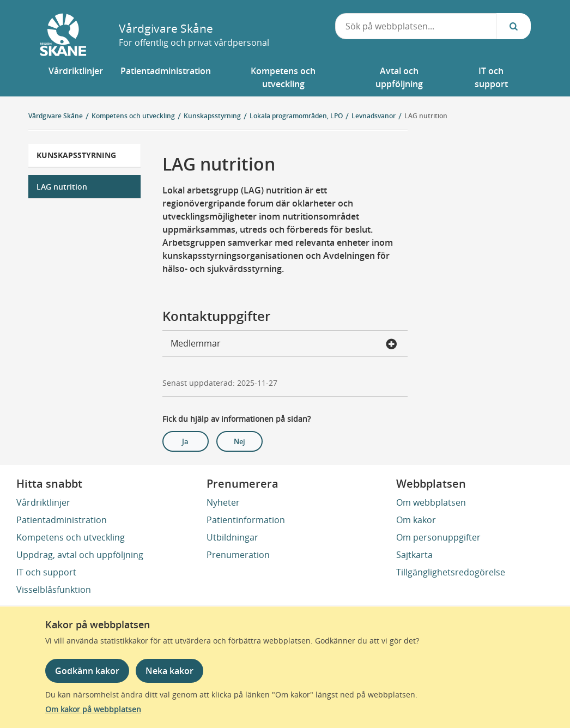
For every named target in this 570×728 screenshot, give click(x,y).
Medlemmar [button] (284, 344)
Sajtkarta (414, 555)
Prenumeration (238, 555)
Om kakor (416, 520)
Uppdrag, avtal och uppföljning (80, 555)
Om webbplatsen (431, 502)
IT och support (46, 572)
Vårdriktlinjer (43, 502)
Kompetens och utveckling (71, 537)
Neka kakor (169, 671)
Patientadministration (62, 520)
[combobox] (416, 26)
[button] (76, 77)
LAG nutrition (62, 187)
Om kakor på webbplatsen (93, 709)
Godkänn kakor (87, 671)
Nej (239, 441)
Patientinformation (246, 520)
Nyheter (223, 502)
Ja (185, 441)
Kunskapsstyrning (76, 155)
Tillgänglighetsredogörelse (451, 572)
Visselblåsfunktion (54, 590)
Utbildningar (232, 537)
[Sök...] (513, 26)
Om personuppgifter (438, 537)
